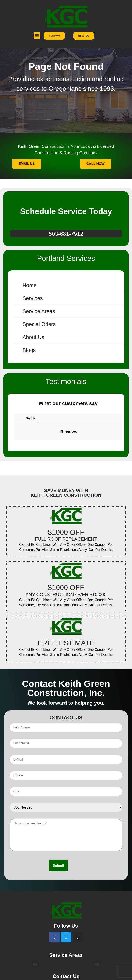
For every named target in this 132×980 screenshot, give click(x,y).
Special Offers (39, 324)
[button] (37, 35)
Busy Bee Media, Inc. (81, 975)
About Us (33, 337)
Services (33, 298)
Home (30, 285)
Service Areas (39, 311)
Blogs (29, 350)
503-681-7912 (66, 234)
